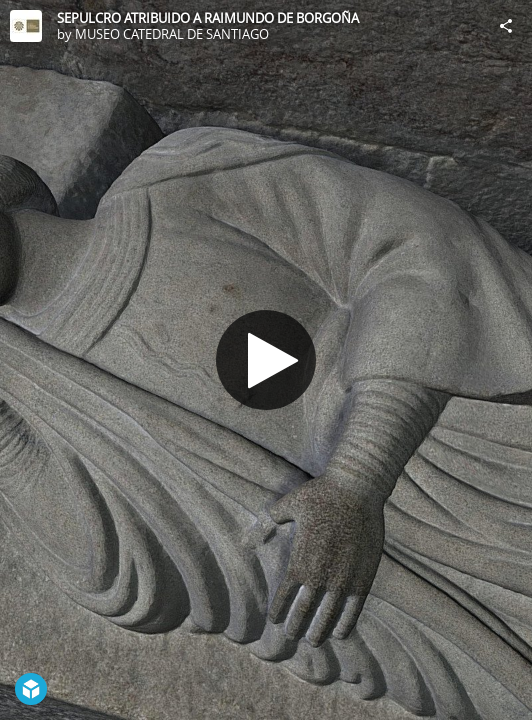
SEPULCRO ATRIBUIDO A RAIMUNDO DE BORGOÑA (208, 18)
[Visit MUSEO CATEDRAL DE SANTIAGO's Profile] (26, 26)
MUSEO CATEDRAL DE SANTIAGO (172, 34)
